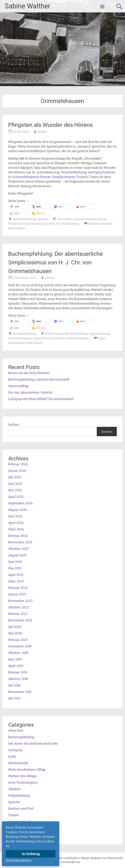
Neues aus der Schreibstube (29, 373)
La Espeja (15, 750)
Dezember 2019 (20, 646)
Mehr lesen (19, 201)
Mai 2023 (15, 568)
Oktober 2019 (18, 653)
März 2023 (16, 581)
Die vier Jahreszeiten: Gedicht (30, 392)
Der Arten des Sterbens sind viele (33, 743)
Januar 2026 (17, 471)
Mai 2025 (15, 490)
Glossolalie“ (93, 158)
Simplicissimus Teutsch (49, 338)
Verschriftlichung (68, 224)
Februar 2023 (18, 588)
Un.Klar (42, 132)
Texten (13, 815)
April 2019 (16, 666)
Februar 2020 (18, 640)
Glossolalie (65, 219)
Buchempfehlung (25, 219)
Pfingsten (15, 224)
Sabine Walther (28, 6)
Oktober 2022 (19, 607)
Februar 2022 (18, 614)
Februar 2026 (18, 464)
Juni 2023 (15, 562)
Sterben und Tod (21, 809)
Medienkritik (18, 763)
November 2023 (20, 542)
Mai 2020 (15, 633)
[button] (19, 207)
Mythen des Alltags (22, 776)
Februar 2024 (18, 536)
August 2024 (18, 510)
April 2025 (16, 497)
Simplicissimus (33, 224)
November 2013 (20, 692)
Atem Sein (16, 730)
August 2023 (17, 555)
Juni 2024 (15, 516)
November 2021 (20, 620)
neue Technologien (23, 782)
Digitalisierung (100, 334)
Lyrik (12, 756)
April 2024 (16, 523)
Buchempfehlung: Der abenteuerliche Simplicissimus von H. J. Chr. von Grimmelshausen (56, 262)
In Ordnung (31, 854)
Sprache (43, 219)
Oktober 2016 (18, 679)
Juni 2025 (15, 484)
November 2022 (20, 601)
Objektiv (15, 789)
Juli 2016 (14, 685)
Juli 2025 (15, 477)
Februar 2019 (18, 672)
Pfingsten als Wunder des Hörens (50, 125)
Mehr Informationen (19, 860)
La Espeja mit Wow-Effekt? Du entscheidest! (41, 399)
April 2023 (16, 575)
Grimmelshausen (85, 219)
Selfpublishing (19, 795)
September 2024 (21, 503)
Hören (102, 219)
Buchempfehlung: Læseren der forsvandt (39, 379)
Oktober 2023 (18, 549)
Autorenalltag (18, 386)
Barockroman (55, 334)
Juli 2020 (15, 627)
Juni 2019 (15, 659)
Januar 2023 (17, 594)
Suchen (14, 425)
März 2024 (16, 529)
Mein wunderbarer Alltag (27, 769)
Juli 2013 (14, 698)
